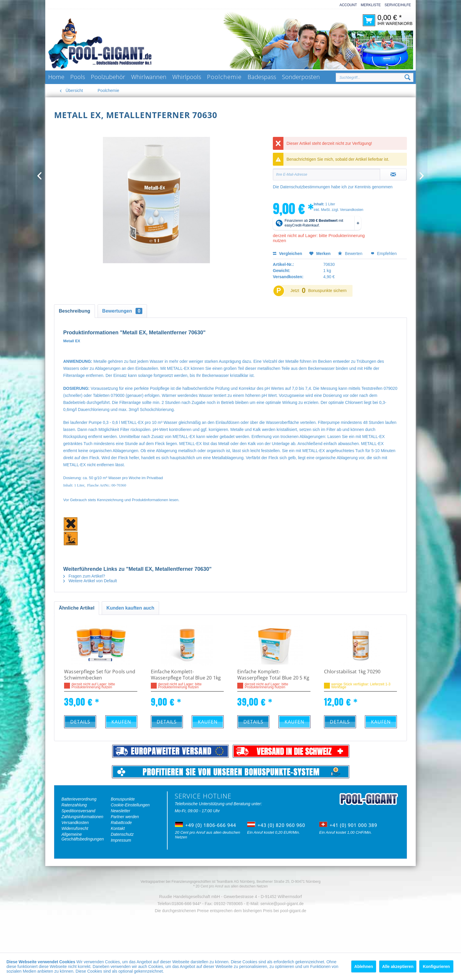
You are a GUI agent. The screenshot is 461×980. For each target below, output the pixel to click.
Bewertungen (122, 311)
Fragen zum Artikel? (84, 576)
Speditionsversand (78, 811)
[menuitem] (346, 5)
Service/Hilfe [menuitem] (398, 5)
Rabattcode (121, 823)
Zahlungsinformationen (82, 817)
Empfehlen (384, 254)
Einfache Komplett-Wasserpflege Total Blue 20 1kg (186, 675)
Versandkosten (75, 823)
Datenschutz (122, 834)
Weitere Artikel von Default (90, 581)
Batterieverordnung (79, 799)
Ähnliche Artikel (77, 608)
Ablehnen (364, 966)
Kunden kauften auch (130, 608)
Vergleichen (287, 254)
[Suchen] (407, 78)
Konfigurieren (436, 966)
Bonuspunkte (123, 799)
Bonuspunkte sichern (327, 291)
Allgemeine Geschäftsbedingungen (83, 837)
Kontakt (118, 828)
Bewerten (351, 254)
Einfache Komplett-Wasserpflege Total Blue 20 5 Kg (273, 675)
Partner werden (125, 817)
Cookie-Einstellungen (130, 805)
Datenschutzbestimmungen (305, 187)
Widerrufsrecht (75, 828)
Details (80, 722)
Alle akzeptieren (398, 966)
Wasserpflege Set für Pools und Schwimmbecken (100, 675)
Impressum (121, 840)
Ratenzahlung (74, 805)
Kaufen (121, 722)
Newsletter (121, 811)
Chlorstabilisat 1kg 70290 (352, 672)
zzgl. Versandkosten (347, 210)
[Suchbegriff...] (375, 77)
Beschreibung (75, 311)
